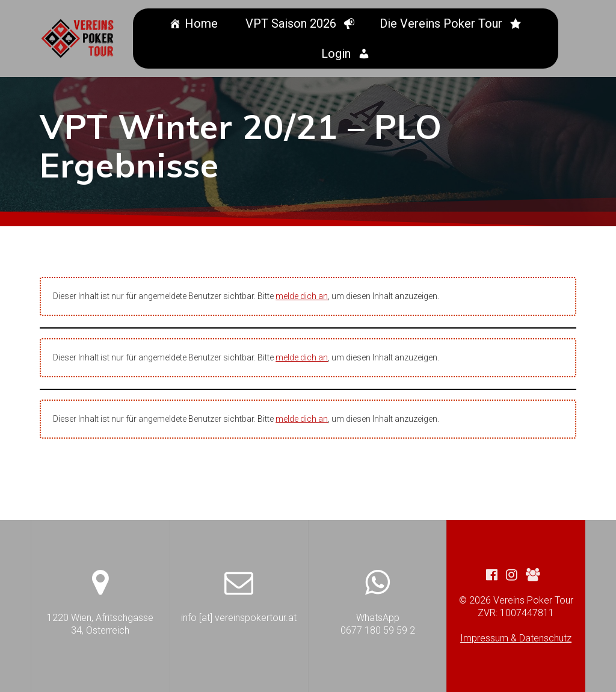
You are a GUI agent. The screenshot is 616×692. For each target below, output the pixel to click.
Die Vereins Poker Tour (443, 23)
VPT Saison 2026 (293, 23)
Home (203, 23)
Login (338, 54)
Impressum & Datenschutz (516, 638)
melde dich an (302, 296)
